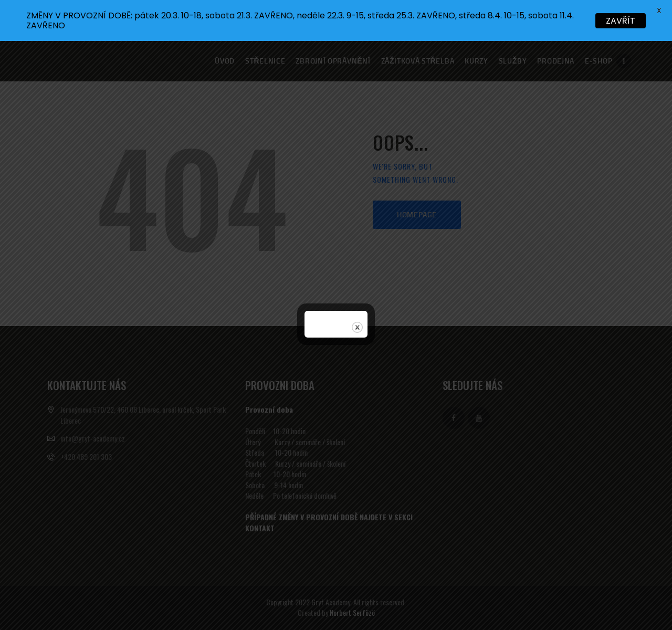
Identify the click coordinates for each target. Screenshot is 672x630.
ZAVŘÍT (621, 21)
